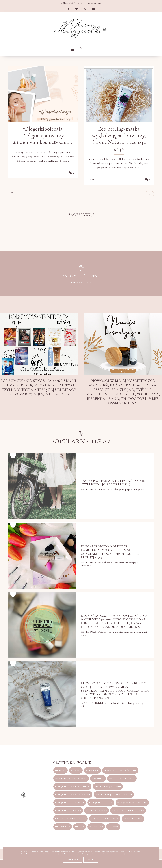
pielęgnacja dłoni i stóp (73, 794)
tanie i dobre (133, 819)
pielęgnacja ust (101, 803)
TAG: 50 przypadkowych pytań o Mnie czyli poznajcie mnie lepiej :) (113, 482)
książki (76, 770)
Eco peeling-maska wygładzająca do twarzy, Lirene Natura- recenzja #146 (119, 139)
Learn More (73, 860)
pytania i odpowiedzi (70, 819)
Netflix (60, 770)
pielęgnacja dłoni (108, 786)
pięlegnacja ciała (68, 811)
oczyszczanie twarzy (71, 778)
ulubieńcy (63, 827)
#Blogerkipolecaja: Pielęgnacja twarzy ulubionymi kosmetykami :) (43, 135)
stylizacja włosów (105, 819)
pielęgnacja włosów (132, 803)
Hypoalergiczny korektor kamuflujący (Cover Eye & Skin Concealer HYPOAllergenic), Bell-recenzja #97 (111, 552)
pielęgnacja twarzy (70, 803)
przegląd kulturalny (128, 811)
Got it (91, 860)
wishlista (96, 827)
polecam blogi (97, 811)
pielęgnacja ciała (122, 778)
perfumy (98, 778)
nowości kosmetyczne (120, 770)
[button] (72, 48)
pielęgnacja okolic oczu (114, 794)
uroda (80, 827)
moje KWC (92, 770)
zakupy (113, 827)
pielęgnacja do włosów (72, 786)
